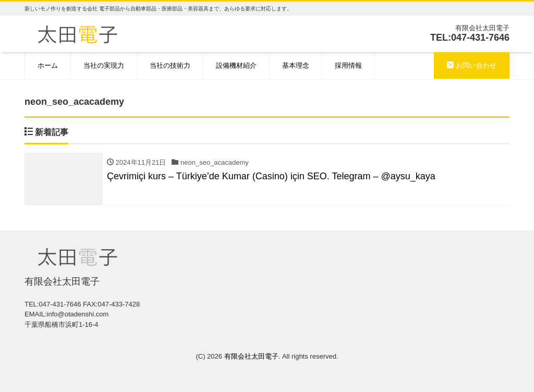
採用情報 (348, 65)
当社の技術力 (170, 65)
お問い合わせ (472, 65)
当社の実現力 (104, 65)
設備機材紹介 (236, 65)
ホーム (48, 65)
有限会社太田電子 (251, 356)
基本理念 (296, 65)
